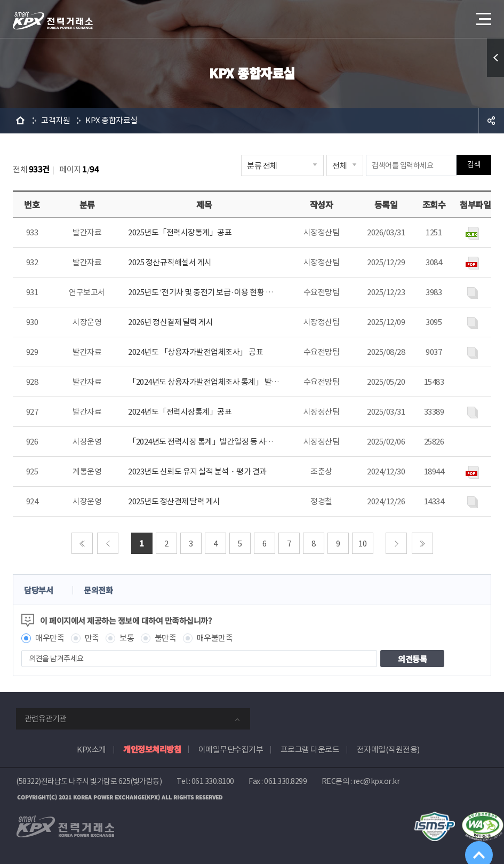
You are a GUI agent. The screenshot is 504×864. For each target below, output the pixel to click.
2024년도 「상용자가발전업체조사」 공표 (195, 352)
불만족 (166, 638)
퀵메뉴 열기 (495, 58)
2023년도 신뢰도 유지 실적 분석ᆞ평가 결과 (197, 471)
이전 (108, 543)
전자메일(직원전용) (388, 750)
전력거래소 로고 (53, 20)
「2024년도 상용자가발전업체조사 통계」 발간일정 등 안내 (223, 382)
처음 (82, 543)
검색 (474, 165)
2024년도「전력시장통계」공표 (180, 412)
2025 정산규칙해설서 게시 (170, 262)
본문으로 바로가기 (0, 0)
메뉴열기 (483, 16)
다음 (396, 543)
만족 (92, 638)
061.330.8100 (213, 781)
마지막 (422, 543)
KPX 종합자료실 (111, 120)
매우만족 (50, 638)
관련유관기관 (45, 719)
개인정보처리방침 (152, 749)
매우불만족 (215, 638)
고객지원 (55, 120)
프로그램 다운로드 (310, 750)
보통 (127, 638)
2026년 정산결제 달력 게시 (170, 322)
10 (362, 544)
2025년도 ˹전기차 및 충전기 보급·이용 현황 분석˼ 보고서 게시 (224, 292)
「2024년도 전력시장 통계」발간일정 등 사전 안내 (208, 442)
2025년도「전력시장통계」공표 (180, 232)
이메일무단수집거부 (231, 750)
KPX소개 (91, 750)
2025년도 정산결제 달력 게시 (174, 501)
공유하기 (491, 121)
